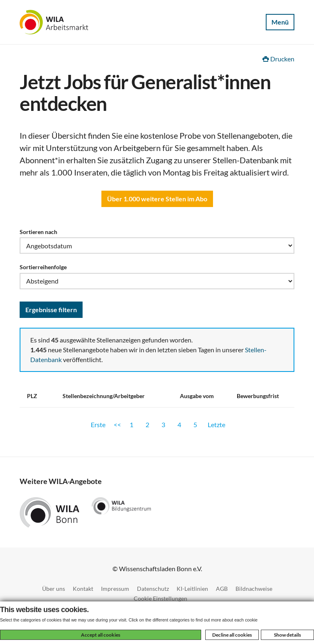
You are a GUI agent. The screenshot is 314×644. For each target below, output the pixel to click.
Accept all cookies (101, 635)
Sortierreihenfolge (43, 267)
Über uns (54, 589)
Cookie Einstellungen (160, 598)
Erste (98, 424)
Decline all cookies (232, 635)
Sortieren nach (38, 232)
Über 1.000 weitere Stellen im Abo (157, 199)
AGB (222, 589)
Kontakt (83, 589)
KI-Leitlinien (192, 589)
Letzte (216, 424)
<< (117, 424)
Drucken (278, 59)
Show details (287, 635)
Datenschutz (153, 589)
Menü (280, 22)
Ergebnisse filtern (51, 310)
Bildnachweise (254, 589)
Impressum (115, 589)
